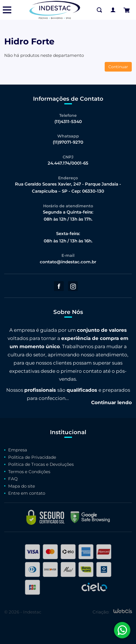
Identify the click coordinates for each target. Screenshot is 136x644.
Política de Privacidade (32, 457)
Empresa (18, 450)
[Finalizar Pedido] (126, 10)
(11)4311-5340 (68, 121)
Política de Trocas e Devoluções (41, 464)
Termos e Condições (29, 472)
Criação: (101, 612)
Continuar (118, 67)
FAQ (13, 479)
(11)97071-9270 (68, 142)
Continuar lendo (111, 402)
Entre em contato (27, 493)
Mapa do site (22, 486)
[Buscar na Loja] (99, 10)
